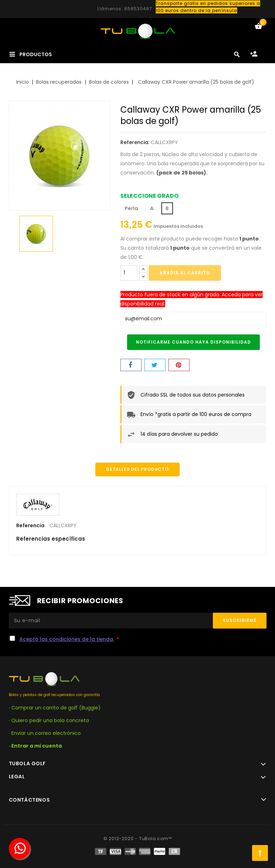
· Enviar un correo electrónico (45, 733)
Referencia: (135, 142)
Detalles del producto (137, 469)
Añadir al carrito (185, 273)
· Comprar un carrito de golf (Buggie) (55, 708)
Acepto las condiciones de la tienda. (67, 639)
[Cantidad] (129, 273)
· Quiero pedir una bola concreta (49, 720)
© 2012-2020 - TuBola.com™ (138, 839)
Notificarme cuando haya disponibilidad (193, 342)
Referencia (30, 526)
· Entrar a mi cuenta (35, 746)
